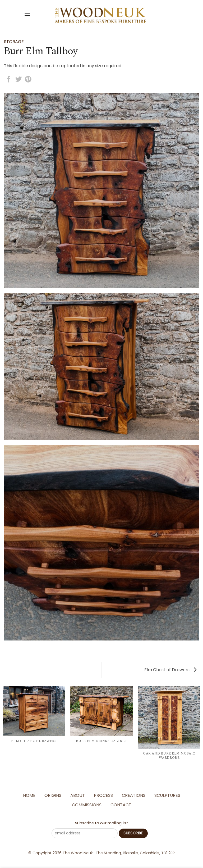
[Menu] (27, 15)
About (78, 795)
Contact (121, 805)
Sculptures (167, 795)
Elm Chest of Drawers (170, 670)
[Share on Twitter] (19, 80)
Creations (134, 795)
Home (29, 795)
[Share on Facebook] (9, 80)
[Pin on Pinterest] (28, 80)
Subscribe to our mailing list (101, 823)
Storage (14, 42)
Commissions (87, 805)
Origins (53, 795)
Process (103, 795)
